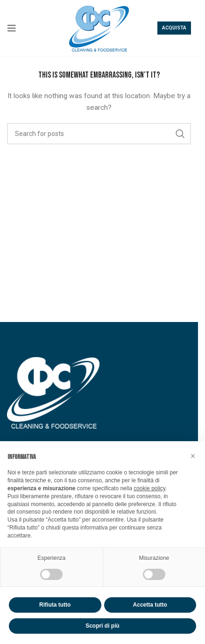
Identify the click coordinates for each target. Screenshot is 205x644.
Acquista (174, 28)
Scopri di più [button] (102, 626)
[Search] (99, 134)
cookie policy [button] (149, 488)
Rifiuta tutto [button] (55, 605)
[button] (193, 456)
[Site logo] (99, 28)
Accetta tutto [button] (150, 605)
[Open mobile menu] (12, 28)
